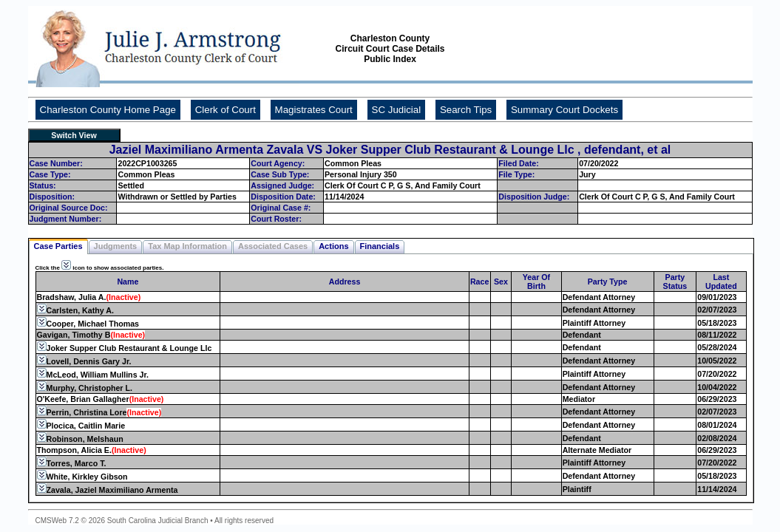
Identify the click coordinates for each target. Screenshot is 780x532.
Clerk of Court (225, 110)
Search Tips (466, 110)
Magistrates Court (314, 110)
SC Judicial (397, 110)
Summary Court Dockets (564, 110)
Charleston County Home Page (108, 110)
